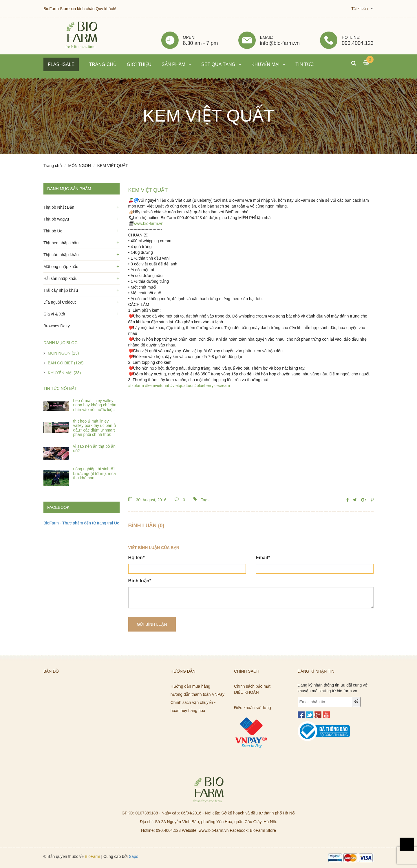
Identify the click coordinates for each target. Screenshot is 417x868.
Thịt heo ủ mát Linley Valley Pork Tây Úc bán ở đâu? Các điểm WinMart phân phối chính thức (95, 428)
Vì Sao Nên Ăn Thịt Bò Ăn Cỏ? (94, 448)
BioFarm (93, 856)
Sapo (134, 856)
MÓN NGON (79, 166)
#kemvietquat (157, 386)
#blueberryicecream (212, 386)
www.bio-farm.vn (148, 223)
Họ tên (136, 558)
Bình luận (140, 581)
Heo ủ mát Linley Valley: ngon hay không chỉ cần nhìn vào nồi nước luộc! (95, 405)
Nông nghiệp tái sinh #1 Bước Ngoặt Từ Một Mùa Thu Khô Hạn (95, 473)
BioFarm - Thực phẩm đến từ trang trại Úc (81, 523)
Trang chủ (53, 166)
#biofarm (136, 386)
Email (263, 558)
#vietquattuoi (182, 386)
